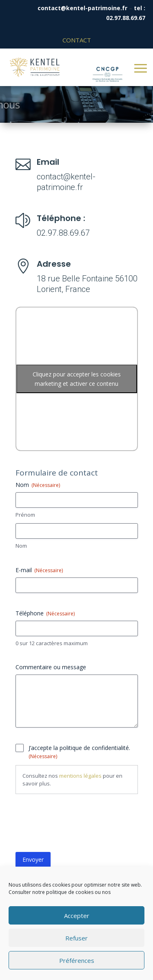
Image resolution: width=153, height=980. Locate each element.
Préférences (77, 960)
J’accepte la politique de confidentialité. (79, 752)
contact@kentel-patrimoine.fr (82, 8)
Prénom (25, 515)
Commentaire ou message (51, 667)
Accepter (77, 916)
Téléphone (45, 613)
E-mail (39, 570)
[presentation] (78, 826)
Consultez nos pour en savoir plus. (72, 780)
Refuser (76, 938)
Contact (77, 40)
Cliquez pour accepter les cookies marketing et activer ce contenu (77, 379)
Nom (21, 546)
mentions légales (80, 776)
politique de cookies (70, 892)
